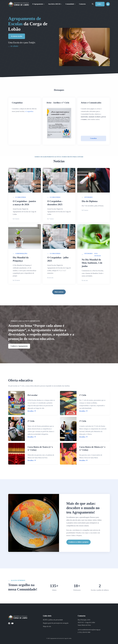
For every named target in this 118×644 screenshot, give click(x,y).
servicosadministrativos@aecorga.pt (89, 630)
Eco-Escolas (98, 255)
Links (100, 4)
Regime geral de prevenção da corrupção (56, 623)
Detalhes (32, 411)
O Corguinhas (21, 197)
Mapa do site (47, 626)
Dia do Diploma (90, 201)
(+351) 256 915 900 (84, 632)
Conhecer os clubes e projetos (79, 542)
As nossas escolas (17, 36)
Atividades (88, 197)
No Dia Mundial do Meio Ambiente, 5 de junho (92, 263)
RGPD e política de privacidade (53, 620)
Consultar (94, 138)
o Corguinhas (29, 111)
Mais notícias (59, 292)
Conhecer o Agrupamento (19, 346)
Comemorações (21, 254)
